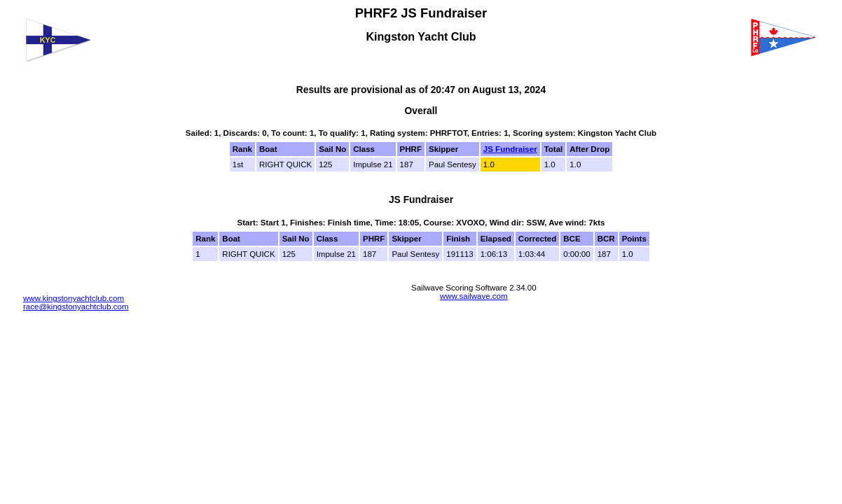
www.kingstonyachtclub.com (74, 298)
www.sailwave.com (474, 296)
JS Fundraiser (510, 149)
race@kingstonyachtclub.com (76, 307)
